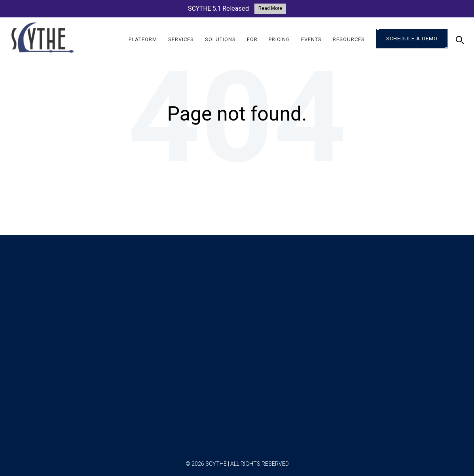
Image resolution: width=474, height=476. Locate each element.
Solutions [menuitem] (220, 40)
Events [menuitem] (311, 40)
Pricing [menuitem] (279, 40)
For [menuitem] (252, 40)
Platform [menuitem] (143, 40)
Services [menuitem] (181, 40)
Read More (270, 8)
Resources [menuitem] (349, 40)
